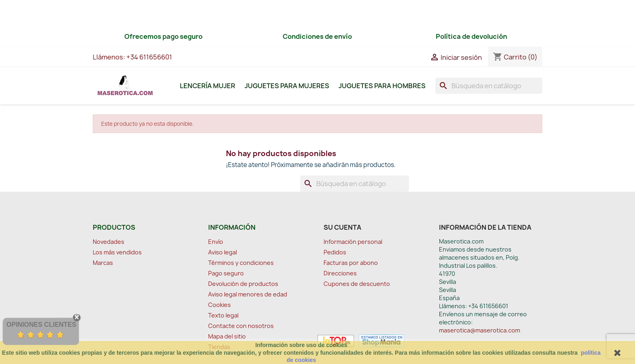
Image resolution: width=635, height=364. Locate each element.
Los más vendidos (117, 252)
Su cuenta (342, 227)
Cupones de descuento (357, 284)
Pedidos (335, 252)
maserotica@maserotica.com (479, 330)
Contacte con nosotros (241, 326)
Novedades (109, 242)
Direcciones (340, 273)
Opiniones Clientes (41, 325)
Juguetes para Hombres (382, 86)
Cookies (219, 305)
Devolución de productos (243, 284)
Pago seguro (226, 273)
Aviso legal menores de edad (248, 294)
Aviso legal (223, 252)
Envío (216, 242)
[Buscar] (489, 86)
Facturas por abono (351, 263)
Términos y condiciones (241, 263)
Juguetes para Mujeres (287, 86)
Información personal (353, 242)
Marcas (103, 263)
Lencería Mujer (208, 86)
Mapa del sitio (227, 336)
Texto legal (223, 315)
